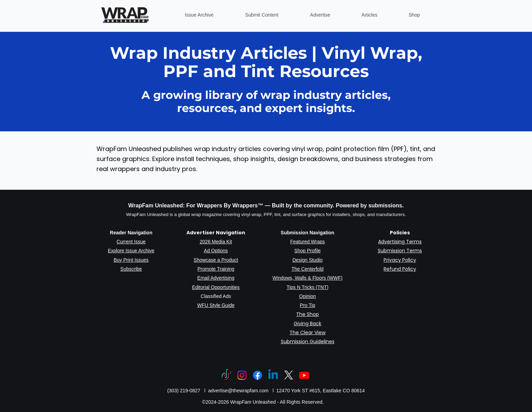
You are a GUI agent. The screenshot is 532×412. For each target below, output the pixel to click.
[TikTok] (226, 375)
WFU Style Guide (216, 305)
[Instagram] (242, 375)
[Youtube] (304, 375)
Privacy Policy (400, 260)
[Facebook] (258, 375)
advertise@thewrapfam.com (239, 391)
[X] (289, 375)
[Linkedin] (273, 375)
